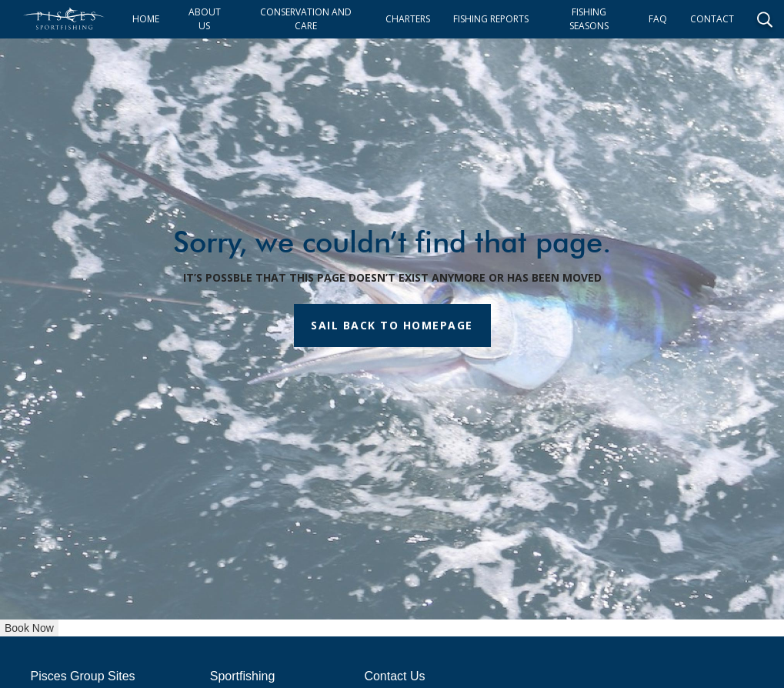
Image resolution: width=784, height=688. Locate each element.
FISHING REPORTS (491, 19)
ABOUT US (205, 19)
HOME (146, 19)
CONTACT (712, 19)
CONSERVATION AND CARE (306, 19)
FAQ (658, 19)
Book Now (29, 628)
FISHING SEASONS (589, 19)
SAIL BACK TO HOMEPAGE (392, 325)
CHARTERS (408, 19)
